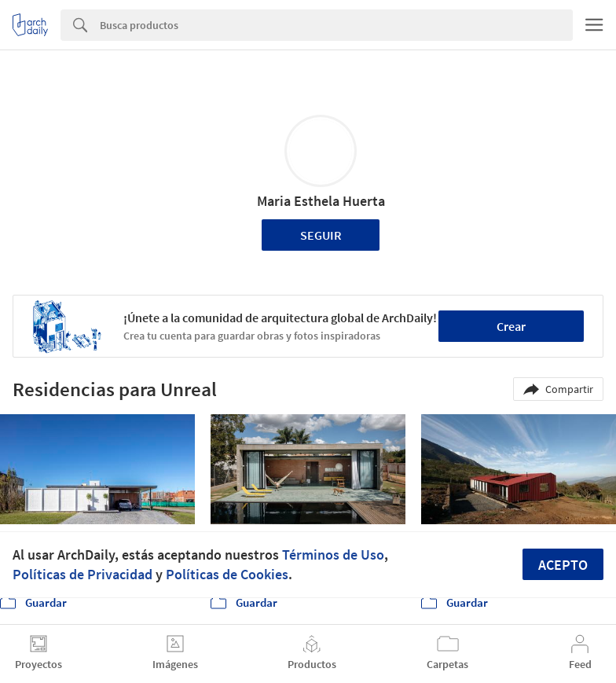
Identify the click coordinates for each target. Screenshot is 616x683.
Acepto (563, 565)
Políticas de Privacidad (82, 574)
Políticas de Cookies (227, 574)
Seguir (321, 235)
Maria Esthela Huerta (321, 201)
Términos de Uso (333, 554)
